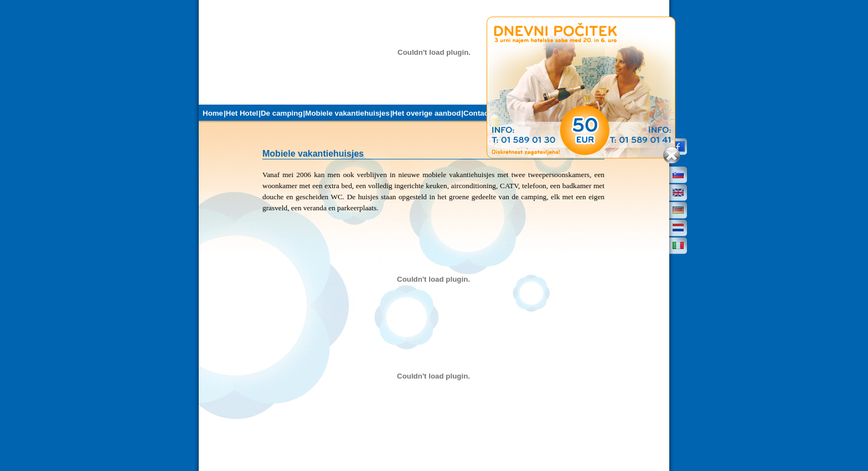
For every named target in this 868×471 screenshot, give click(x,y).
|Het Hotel (241, 113)
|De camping (280, 113)
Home (213, 113)
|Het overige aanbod (425, 113)
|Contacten (480, 113)
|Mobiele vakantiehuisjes (347, 113)
